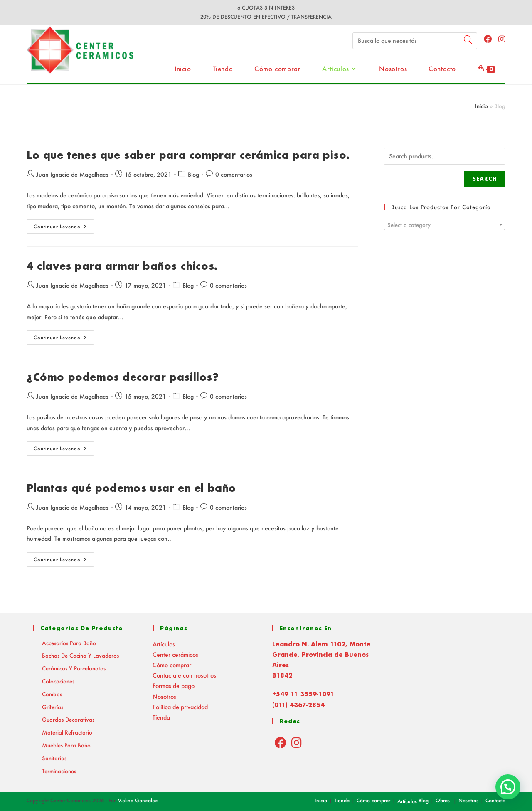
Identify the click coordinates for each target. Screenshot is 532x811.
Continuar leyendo (64, 228)
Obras (443, 800)
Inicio (482, 106)
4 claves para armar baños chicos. (122, 266)
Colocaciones (58, 681)
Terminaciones (59, 771)
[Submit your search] (469, 40)
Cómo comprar (172, 665)
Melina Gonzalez (138, 800)
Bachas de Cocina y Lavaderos (80, 655)
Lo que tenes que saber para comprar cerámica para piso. (188, 155)
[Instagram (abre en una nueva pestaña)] (502, 39)
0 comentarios (234, 174)
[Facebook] (281, 742)
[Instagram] (297, 742)
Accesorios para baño (69, 643)
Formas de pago (174, 686)
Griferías (53, 707)
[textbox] (445, 225)
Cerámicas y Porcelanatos (74, 668)
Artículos (164, 644)
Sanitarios (54, 758)
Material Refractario (67, 732)
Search (485, 179)
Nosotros (164, 696)
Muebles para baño (66, 745)
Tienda (161, 717)
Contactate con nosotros (184, 675)
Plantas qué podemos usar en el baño (131, 488)
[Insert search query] (415, 41)
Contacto (495, 800)
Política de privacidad (180, 707)
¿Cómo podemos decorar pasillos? (123, 377)
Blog (193, 174)
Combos (52, 694)
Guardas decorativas (68, 719)
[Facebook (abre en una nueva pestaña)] (488, 39)
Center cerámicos (175, 654)
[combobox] (445, 224)
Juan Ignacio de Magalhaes (72, 174)
